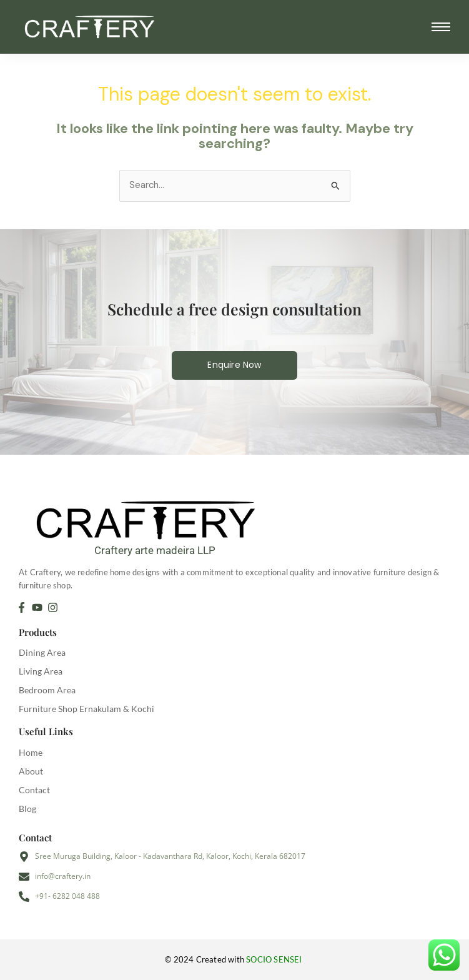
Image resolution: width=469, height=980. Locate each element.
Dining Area (42, 652)
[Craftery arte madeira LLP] (155, 517)
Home (31, 752)
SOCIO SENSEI (275, 959)
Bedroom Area (47, 690)
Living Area (41, 671)
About (31, 771)
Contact (34, 790)
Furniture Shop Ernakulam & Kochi (86, 709)
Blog (27, 809)
